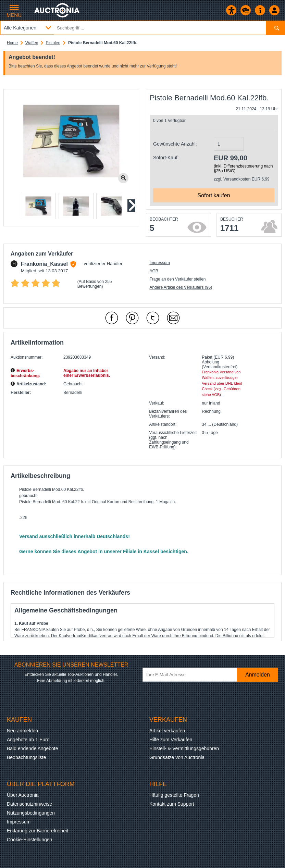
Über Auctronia (23, 795)
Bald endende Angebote (32, 748)
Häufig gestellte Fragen (174, 795)
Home (12, 43)
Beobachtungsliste (26, 757)
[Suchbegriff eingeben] (142, 28)
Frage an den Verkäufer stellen (177, 279)
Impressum (159, 263)
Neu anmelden (22, 731)
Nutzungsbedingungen (31, 813)
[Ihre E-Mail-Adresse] (193, 675)
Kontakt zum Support (172, 804)
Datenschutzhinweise (29, 804)
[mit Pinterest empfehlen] (132, 318)
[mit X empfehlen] (153, 318)
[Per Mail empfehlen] (173, 318)
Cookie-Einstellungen (29, 840)
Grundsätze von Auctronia (177, 757)
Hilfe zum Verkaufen (171, 740)
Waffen (32, 43)
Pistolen (53, 43)
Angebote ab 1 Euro (28, 740)
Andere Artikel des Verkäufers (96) (181, 287)
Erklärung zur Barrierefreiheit (38, 831)
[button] (38, 206)
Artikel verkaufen (167, 731)
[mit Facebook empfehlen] (112, 318)
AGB (154, 271)
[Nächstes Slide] (131, 206)
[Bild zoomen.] (123, 178)
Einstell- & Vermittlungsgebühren (184, 748)
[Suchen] (275, 28)
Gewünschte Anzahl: (175, 144)
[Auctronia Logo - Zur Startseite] (57, 10)
